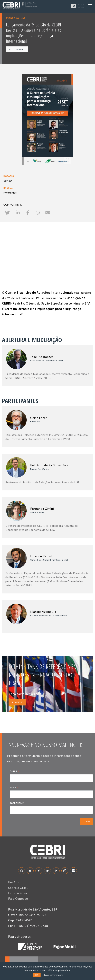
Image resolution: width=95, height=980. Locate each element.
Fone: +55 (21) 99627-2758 (28, 926)
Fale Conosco (18, 898)
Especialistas (18, 893)
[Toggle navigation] (90, 6)
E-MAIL (14, 772)
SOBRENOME (17, 803)
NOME (14, 788)
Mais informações (54, 975)
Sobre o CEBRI (19, 888)
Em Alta (14, 882)
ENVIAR (86, 821)
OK (37, 975)
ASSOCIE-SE (17, 702)
